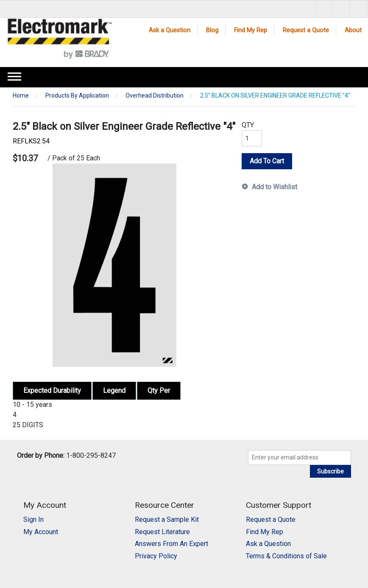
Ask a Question (170, 30)
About (353, 30)
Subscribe (330, 471)
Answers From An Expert (171, 544)
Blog (212, 30)
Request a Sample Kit (167, 519)
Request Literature (162, 532)
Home (21, 96)
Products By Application (77, 96)
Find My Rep (251, 30)
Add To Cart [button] (267, 161)
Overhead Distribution (155, 96)
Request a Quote (306, 30)
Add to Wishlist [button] (275, 187)
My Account (41, 532)
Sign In (33, 519)
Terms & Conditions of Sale (286, 556)
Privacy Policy (156, 556)
